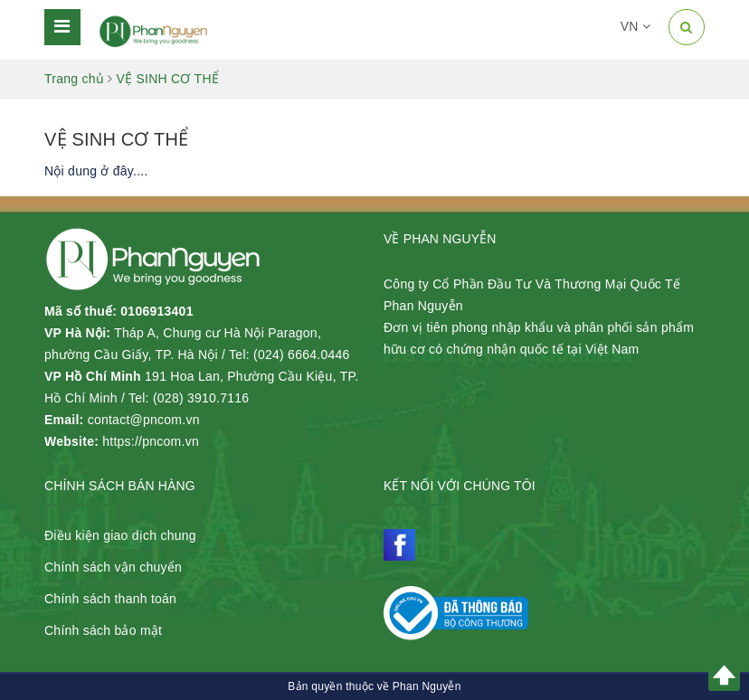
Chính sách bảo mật (103, 630)
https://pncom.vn (151, 441)
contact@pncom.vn (144, 420)
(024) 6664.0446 (302, 355)
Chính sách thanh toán (110, 599)
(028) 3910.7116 (201, 398)
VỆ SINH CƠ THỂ (116, 139)
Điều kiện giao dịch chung (120, 535)
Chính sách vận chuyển (113, 567)
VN (635, 26)
